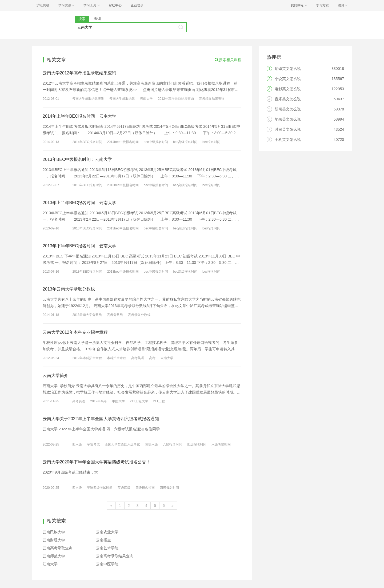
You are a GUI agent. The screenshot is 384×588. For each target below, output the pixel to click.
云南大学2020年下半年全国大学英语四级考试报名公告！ (97, 462)
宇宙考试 (93, 444)
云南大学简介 (55, 376)
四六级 (77, 444)
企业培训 (137, 5)
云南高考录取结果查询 (115, 556)
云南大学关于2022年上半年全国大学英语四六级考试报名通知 (101, 419)
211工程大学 (139, 401)
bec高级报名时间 (185, 142)
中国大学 (118, 401)
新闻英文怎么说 (288, 109)
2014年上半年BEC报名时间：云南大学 (80, 116)
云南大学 (146, 99)
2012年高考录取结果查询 (176, 99)
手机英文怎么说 (288, 140)
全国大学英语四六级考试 (122, 444)
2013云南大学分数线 (87, 315)
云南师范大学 (54, 556)
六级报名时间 (173, 444)
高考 (152, 358)
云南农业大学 (107, 532)
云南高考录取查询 (58, 548)
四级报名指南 (145, 488)
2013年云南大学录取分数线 (69, 289)
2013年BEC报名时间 (87, 185)
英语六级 (151, 444)
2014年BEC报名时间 (87, 142)
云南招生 (103, 540)
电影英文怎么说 (288, 89)
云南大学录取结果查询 (88, 99)
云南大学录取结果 (122, 99)
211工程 (159, 401)
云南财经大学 (54, 540)
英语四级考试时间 (100, 488)
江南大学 (50, 564)
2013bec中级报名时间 (123, 185)
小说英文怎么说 (288, 79)
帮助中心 (115, 5)
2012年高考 (99, 401)
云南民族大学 (54, 532)
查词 (97, 19)
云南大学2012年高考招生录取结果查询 (79, 73)
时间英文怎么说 (288, 129)
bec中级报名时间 (156, 142)
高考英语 (138, 358)
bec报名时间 (211, 142)
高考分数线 (115, 315)
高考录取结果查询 (212, 99)
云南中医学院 (107, 564)
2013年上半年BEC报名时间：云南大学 (80, 203)
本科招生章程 (117, 358)
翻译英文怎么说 (288, 69)
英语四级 (124, 488)
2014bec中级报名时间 (123, 142)
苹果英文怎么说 (288, 119)
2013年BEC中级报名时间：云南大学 (77, 159)
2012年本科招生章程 (87, 358)
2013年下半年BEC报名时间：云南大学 (80, 246)
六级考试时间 (221, 444)
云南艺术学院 (107, 548)
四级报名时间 (197, 444)
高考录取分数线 (139, 315)
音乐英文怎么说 (288, 99)
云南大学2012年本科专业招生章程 (75, 332)
